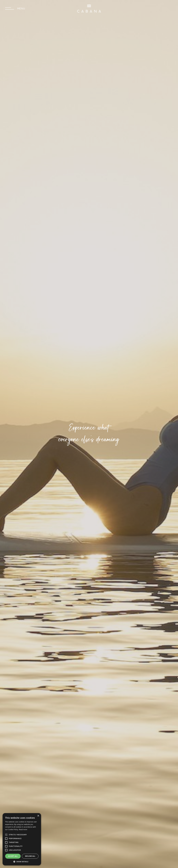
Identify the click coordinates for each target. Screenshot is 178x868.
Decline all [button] (30, 856)
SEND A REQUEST (157, 8)
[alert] (22, 839)
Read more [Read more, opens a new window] (23, 830)
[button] (22, 862)
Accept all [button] (13, 856)
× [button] (38, 816)
